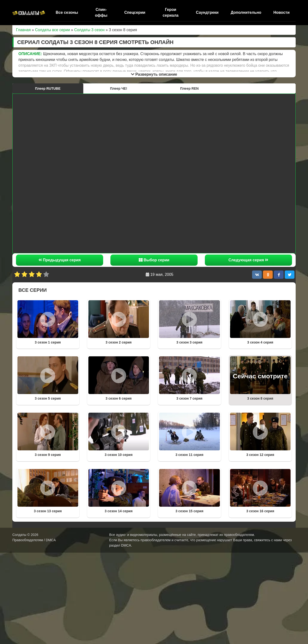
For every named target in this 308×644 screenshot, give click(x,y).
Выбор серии (154, 260)
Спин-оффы (101, 12)
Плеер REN (189, 88)
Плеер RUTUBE (48, 88)
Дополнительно (246, 12)
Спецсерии (135, 12)
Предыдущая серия (60, 260)
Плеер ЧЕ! (119, 88)
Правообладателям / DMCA (34, 540)
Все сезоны (67, 12)
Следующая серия (249, 260)
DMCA (126, 545)
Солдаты (19, 535)
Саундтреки (207, 12)
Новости (281, 12)
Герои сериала (171, 12)
